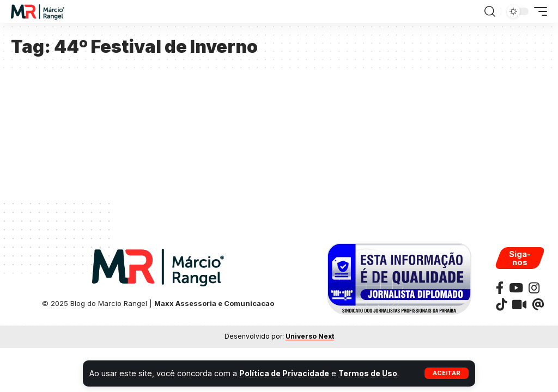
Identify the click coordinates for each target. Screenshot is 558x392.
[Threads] (538, 305)
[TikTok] (501, 305)
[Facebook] (500, 288)
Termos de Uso (372, 373)
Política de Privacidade (286, 373)
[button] (447, 373)
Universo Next (310, 336)
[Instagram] (534, 288)
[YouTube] (516, 288)
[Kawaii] (519, 305)
